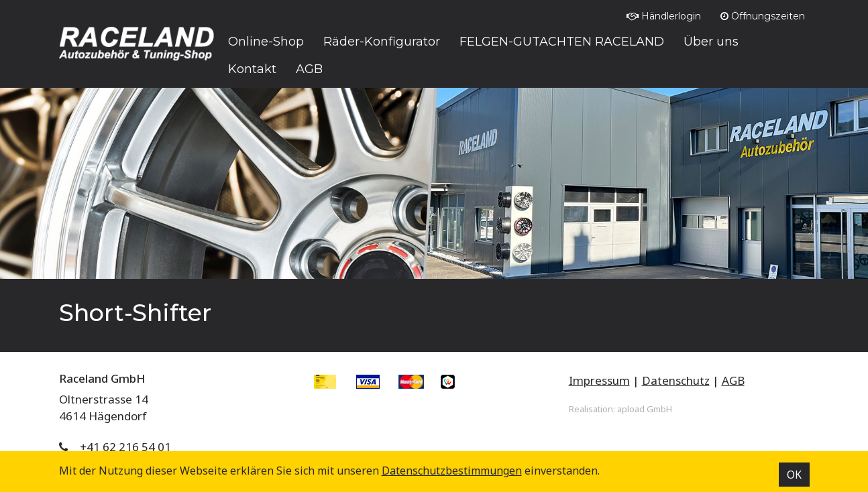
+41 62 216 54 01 (125, 447)
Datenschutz (676, 380)
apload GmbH (645, 409)
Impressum (599, 380)
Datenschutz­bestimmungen (452, 471)
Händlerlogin (664, 16)
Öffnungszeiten (763, 16)
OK (794, 475)
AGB (733, 380)
